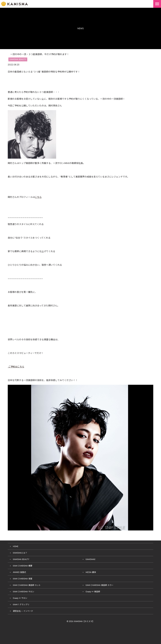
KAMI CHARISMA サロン (24, 592)
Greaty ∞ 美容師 (93, 592)
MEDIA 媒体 (91, 572)
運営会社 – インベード (23, 611)
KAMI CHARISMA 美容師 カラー (100, 585)
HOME (16, 546)
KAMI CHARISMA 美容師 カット (27, 585)
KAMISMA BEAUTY (21, 559)
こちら (38, 197)
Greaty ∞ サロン (20, 598)
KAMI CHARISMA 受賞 (23, 579)
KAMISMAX (91, 559)
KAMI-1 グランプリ (21, 605)
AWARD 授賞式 (19, 572)
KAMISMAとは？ (20, 553)
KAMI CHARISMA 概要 (23, 566)
